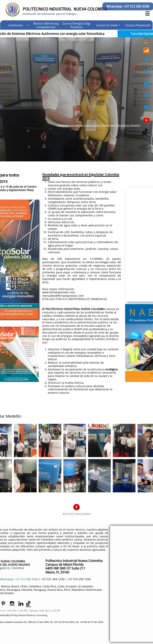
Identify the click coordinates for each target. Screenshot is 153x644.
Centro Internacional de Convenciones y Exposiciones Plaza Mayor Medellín (99, 125)
